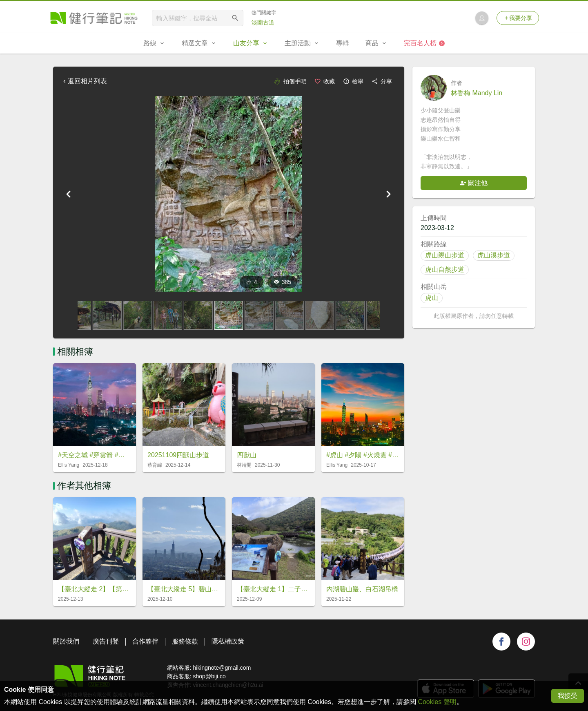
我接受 (568, 696)
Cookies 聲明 (437, 702)
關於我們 (66, 641)
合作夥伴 (145, 641)
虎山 (432, 298)
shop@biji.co (209, 676)
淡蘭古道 (263, 22)
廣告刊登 (106, 641)
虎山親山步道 (445, 255)
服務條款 (185, 641)
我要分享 (518, 18)
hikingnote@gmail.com (222, 668)
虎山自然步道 (445, 269)
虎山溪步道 (494, 255)
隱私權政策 (228, 641)
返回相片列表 (84, 81)
